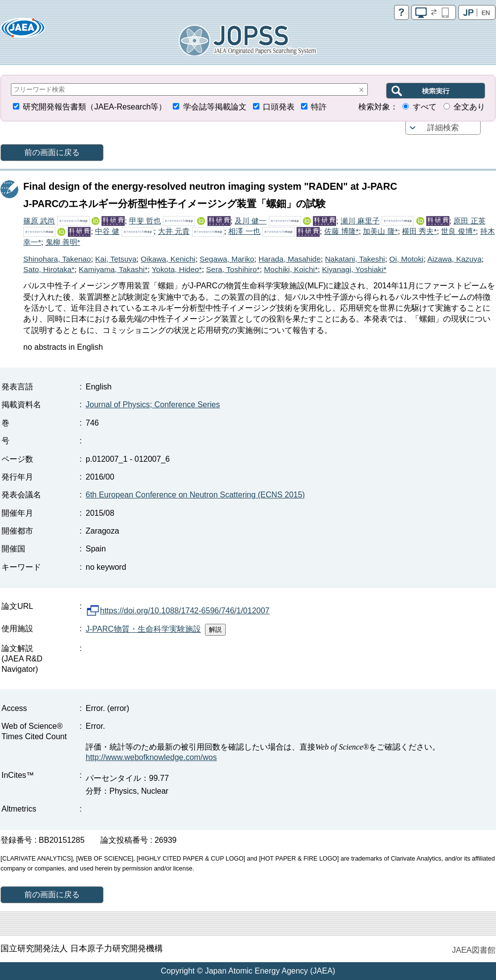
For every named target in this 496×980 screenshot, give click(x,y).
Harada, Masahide (290, 259)
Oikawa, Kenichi (168, 259)
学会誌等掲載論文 (215, 107)
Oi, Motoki (406, 259)
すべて (425, 107)
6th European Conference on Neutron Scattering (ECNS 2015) (195, 495)
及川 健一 (250, 221)
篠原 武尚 (39, 221)
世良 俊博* (458, 231)
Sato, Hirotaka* (49, 269)
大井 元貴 (174, 231)
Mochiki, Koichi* (291, 269)
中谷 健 (107, 231)
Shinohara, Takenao (57, 259)
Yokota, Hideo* (177, 269)
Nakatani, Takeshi (355, 259)
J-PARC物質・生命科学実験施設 (143, 629)
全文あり (469, 107)
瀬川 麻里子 (360, 221)
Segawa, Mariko (227, 259)
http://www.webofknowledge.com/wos (151, 757)
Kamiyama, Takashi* (113, 269)
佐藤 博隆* (342, 231)
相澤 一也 (244, 231)
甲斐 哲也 (145, 221)
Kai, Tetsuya (116, 259)
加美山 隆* (380, 231)
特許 (319, 107)
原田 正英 (469, 221)
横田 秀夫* (419, 231)
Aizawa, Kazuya (454, 259)
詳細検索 (443, 128)
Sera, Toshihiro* (233, 269)
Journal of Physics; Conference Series (153, 405)
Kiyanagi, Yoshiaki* (354, 269)
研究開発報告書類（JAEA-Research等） (95, 107)
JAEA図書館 (474, 950)
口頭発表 (279, 107)
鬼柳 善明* (63, 242)
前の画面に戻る (52, 152)
